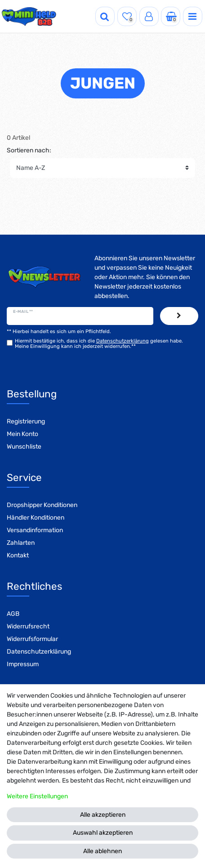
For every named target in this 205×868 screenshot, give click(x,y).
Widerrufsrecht (28, 626)
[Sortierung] (102, 168)
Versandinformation (35, 530)
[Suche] (105, 16)
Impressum (23, 664)
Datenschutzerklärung (39, 652)
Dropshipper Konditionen (42, 505)
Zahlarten (21, 543)
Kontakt (18, 555)
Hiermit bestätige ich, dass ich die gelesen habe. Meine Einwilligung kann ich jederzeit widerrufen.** (99, 343)
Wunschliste (24, 447)
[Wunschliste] (127, 16)
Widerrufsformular (32, 639)
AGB (13, 614)
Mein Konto (22, 434)
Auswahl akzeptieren (103, 833)
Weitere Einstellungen (37, 796)
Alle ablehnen (102, 851)
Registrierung (26, 421)
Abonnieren (179, 316)
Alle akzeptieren (103, 815)
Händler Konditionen (36, 518)
